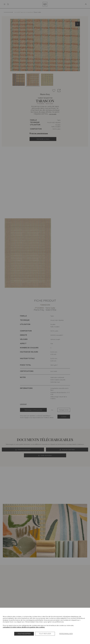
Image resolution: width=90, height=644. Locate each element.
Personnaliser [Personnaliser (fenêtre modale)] (66, 634)
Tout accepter (24, 634)
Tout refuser (45, 634)
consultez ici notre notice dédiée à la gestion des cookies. (24, 627)
